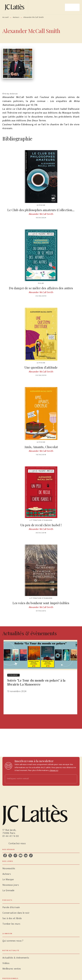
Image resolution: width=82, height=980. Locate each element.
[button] (40, 668)
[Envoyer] (73, 779)
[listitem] (5, 855)
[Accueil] (15, 7)
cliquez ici (54, 770)
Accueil (5, 17)
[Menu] (72, 7)
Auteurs (16, 17)
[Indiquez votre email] (37, 779)
